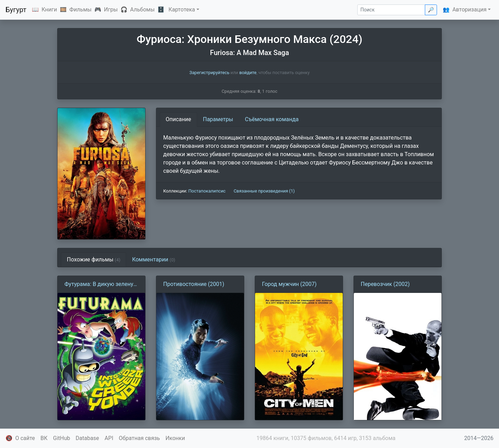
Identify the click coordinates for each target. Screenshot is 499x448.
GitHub (62, 438)
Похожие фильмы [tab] (94, 259)
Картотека (182, 10)
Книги (49, 10)
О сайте (25, 438)
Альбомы (143, 10)
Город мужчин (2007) (289, 284)
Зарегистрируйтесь (209, 73)
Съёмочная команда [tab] (272, 119)
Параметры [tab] (218, 119)
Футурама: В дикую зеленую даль (101, 285)
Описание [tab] (178, 119)
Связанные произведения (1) (264, 191)
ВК (44, 438)
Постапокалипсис (207, 191)
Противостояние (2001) (194, 284)
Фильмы (80, 10)
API (109, 438)
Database (87, 438)
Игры (111, 10)
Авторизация (469, 10)
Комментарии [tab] (154, 259)
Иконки (175, 438)
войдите (248, 73)
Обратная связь (139, 438)
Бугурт (16, 10)
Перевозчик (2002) (385, 284)
